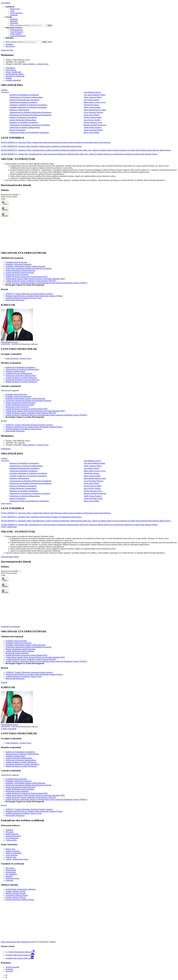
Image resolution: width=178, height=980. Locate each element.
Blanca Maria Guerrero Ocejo (95, 102)
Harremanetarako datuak (10, 557)
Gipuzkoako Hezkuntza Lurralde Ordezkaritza (22, 380)
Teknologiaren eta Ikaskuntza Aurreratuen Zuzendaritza (30, 125)
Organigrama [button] (10, 68)
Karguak (4, 682)
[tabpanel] (89, 109)
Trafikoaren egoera (12, 878)
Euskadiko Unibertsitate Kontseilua (19, 264)
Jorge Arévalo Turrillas (92, 120)
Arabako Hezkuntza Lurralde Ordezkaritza (21, 378)
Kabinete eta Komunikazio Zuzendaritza (24, 95)
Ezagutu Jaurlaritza (13, 851)
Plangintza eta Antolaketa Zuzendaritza (24, 122)
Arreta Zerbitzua (12, 855)
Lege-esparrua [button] (11, 70)
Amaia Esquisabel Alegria (93, 130)
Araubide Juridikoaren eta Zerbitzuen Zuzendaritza (28, 107)
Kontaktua (14, 19)
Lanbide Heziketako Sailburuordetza (23, 120)
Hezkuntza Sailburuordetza (19, 110)
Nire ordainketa (11, 874)
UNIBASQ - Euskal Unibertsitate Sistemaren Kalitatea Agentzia (29, 294)
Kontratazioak (11, 872)
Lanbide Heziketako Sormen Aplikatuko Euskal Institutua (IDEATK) (31, 281)
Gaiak (12, 11)
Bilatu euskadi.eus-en (18, 25)
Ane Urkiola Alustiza (91, 100)
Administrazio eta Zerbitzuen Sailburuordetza (26, 97)
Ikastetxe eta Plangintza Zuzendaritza (23, 117)
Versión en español (12, 967)
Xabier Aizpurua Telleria (93, 97)
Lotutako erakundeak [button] (13, 80)
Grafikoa (4, 90)
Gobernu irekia (11, 857)
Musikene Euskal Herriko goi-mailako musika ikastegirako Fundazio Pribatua (34, 296)
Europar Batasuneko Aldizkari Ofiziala (20, 900)
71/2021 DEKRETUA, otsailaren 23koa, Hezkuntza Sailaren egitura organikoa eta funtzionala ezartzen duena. (41, 146)
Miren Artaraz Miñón (91, 132)
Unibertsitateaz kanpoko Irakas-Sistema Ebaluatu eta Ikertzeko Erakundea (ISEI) (35, 279)
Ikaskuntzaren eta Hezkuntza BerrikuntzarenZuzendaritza (30, 115)
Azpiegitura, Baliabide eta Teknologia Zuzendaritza (28, 105)
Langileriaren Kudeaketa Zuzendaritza (23, 102)
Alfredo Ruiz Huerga (91, 105)
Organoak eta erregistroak (10, 627)
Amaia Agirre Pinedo (91, 115)
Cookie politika (16, 34)
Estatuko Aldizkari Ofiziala (15, 897)
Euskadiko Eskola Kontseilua (16, 262)
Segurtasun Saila (7, 50)
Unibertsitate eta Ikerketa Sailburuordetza (25, 127)
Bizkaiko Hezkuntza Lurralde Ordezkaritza (21, 382)
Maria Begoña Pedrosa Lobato (95, 110)
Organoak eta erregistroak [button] (15, 76)
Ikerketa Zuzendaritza (17, 130)
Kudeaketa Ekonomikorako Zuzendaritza (24, 100)
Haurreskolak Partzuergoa (15, 300)
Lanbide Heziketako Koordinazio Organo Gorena (24, 298)
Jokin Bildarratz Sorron (21, 60)
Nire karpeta (10, 46)
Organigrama (6, 449)
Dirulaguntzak (11, 870)
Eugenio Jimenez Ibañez (93, 117)
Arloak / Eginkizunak (9, 527)
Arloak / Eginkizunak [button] (13, 72)
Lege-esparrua (6, 503)
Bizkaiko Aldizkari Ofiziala (16, 893)
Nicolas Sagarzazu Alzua (93, 122)
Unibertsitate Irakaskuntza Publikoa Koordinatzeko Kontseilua (28, 268)
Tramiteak (14, 15)
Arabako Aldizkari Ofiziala (15, 891)
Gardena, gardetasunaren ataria (17, 859)
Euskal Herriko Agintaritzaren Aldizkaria (21, 889)
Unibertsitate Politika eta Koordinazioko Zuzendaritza (29, 132)
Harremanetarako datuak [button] (15, 74)
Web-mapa (14, 23)
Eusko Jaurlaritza (16, 13)
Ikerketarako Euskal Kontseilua (17, 275)
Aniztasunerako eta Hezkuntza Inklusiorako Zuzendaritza (30, 112)
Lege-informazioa (17, 32)
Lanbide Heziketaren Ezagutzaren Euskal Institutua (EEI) (27, 277)
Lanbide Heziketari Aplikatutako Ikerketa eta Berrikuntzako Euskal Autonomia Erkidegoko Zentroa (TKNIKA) (46, 283)
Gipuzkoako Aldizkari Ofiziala (17, 895)
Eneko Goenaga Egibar (92, 107)
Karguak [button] (9, 78)
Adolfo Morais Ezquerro (93, 127)
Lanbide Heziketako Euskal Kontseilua (20, 273)
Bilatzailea (14, 21)
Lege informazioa (12, 838)
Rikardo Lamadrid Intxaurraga (95, 125)
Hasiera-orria (15, 9)
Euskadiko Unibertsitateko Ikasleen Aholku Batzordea (25, 266)
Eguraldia (9, 876)
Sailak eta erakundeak (13, 853)
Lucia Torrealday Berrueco (93, 112)
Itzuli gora (9, 971)
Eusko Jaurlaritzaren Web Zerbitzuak (14, 942)
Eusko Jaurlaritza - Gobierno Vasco (36, 64)
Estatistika (9, 880)
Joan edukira (6, 3)
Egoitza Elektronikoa (18, 36)
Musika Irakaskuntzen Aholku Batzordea (20, 270)
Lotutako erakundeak (9, 729)
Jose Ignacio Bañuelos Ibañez (94, 95)
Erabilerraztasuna (16, 30)
